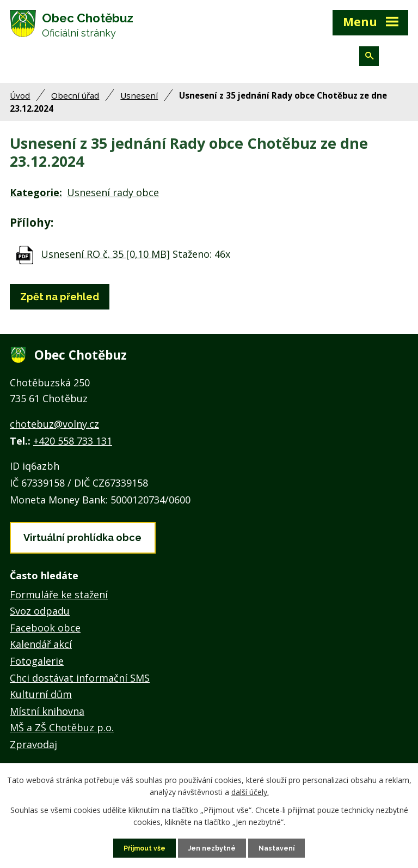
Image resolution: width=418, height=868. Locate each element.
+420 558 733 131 (73, 449)
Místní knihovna (47, 719)
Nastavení (283, 847)
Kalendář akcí (41, 653)
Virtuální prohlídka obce (82, 546)
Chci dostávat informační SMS (80, 686)
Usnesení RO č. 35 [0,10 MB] (105, 262)
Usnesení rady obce (113, 201)
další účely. (250, 790)
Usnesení (139, 104)
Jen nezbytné (213, 847)
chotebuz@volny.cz (54, 432)
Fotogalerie (37, 670)
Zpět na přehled (60, 305)
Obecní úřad (75, 104)
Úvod (20, 104)
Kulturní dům (41, 703)
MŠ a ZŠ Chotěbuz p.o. (62, 736)
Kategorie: (36, 201)
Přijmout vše (140, 847)
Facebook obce (45, 636)
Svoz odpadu (40, 620)
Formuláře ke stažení (59, 603)
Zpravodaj (33, 752)
